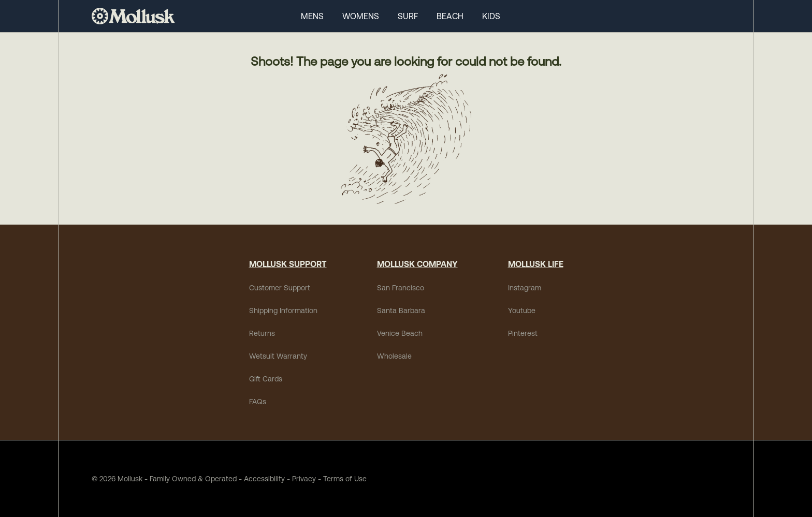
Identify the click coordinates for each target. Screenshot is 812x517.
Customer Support (280, 288)
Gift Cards (266, 379)
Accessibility (261, 479)
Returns (262, 333)
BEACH (450, 16)
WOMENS (361, 16)
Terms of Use (345, 479)
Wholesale (394, 356)
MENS (312, 16)
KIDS (491, 16)
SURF (408, 16)
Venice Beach (400, 333)
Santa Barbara (401, 311)
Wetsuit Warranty (278, 356)
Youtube (522, 311)
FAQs (258, 402)
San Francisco (401, 288)
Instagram (525, 288)
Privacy (304, 479)
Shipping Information (283, 311)
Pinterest (523, 333)
